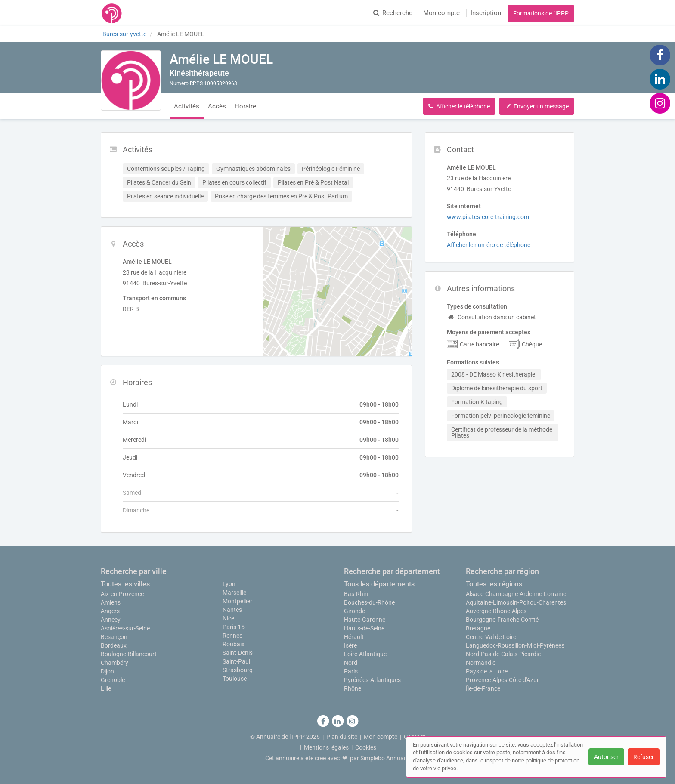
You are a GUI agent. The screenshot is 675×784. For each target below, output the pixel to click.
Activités (187, 106)
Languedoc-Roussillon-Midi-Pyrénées (515, 645)
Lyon (229, 584)
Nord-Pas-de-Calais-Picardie (503, 654)
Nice (228, 618)
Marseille (234, 593)
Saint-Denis (238, 653)
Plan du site (342, 737)
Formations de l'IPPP (541, 13)
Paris (351, 671)
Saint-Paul (236, 661)
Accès (217, 106)
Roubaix (234, 644)
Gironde (355, 611)
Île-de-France (483, 688)
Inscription (486, 13)
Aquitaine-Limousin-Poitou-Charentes (516, 602)
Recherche (393, 13)
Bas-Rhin (356, 594)
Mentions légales (326, 747)
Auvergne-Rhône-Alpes (496, 611)
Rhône (353, 688)
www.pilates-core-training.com (488, 217)
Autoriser (606, 757)
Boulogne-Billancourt (129, 654)
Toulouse (235, 679)
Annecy (111, 620)
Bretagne (478, 628)
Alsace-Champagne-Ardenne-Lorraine (516, 594)
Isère (350, 645)
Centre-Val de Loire (491, 637)
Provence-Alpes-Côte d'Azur (502, 680)
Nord (351, 663)
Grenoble (113, 680)
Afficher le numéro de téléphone (489, 245)
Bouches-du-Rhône (369, 602)
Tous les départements (379, 584)
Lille (106, 688)
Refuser (644, 757)
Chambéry (115, 663)
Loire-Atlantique (365, 654)
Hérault (354, 637)
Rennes (232, 636)
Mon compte (441, 13)
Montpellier (237, 601)
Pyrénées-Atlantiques (372, 680)
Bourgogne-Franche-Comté (502, 620)
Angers (110, 611)
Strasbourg (238, 670)
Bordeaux (114, 645)
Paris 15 (234, 627)
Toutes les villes (125, 584)
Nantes (232, 610)
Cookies (366, 747)
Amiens (111, 602)
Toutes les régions (494, 584)
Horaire (245, 106)
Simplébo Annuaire (385, 758)
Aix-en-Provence (122, 594)
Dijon (107, 671)
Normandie (481, 663)
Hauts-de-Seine (364, 628)
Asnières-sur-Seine (125, 628)
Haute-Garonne (365, 620)
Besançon (114, 637)
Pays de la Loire (487, 671)
